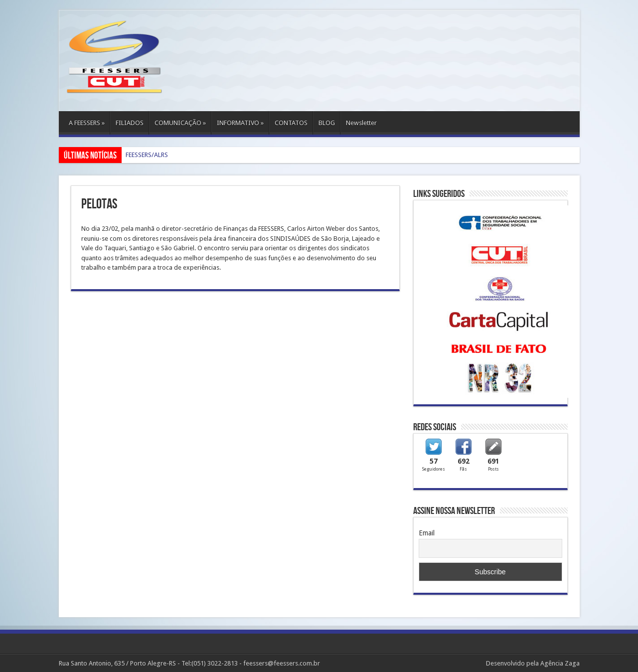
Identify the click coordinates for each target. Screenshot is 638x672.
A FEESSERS (87, 123)
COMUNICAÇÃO (180, 123)
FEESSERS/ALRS (147, 155)
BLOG (327, 123)
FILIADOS (130, 123)
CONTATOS (291, 123)
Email (427, 533)
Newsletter (361, 123)
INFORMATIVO (240, 123)
